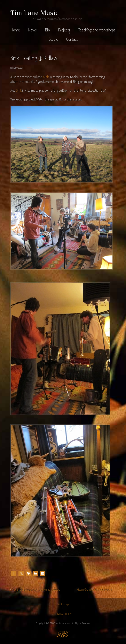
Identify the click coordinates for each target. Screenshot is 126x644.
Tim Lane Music (34, 13)
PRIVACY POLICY (63, 614)
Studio (53, 39)
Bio (47, 30)
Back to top (63, 604)
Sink (46, 77)
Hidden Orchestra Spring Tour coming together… (36, 589)
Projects (64, 31)
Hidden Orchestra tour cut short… (93, 589)
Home (15, 30)
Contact (72, 39)
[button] (14, 573)
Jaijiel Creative (63, 634)
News (32, 30)
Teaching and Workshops (97, 30)
